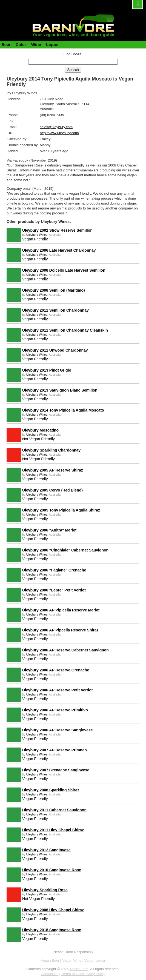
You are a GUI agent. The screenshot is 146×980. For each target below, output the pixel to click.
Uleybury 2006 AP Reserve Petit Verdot (58, 690)
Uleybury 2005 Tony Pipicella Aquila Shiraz (61, 510)
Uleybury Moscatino (40, 430)
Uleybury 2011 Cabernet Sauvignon (54, 810)
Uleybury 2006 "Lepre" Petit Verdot (54, 590)
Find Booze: (73, 54)
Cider (21, 44)
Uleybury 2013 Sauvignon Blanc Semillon (60, 390)
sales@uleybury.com (56, 127)
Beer (6, 44)
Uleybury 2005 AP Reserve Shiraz (53, 470)
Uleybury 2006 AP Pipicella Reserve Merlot (61, 610)
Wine (36, 44)
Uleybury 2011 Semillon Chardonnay (55, 310)
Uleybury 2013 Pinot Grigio (47, 370)
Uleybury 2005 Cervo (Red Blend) (52, 490)
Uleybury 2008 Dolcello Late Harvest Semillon (64, 270)
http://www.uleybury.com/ (59, 133)
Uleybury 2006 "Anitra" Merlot (49, 530)
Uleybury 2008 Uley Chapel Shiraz (53, 910)
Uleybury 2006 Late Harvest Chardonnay (59, 250)
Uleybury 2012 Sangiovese (46, 850)
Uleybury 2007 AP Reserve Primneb (55, 750)
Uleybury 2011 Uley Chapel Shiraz (53, 830)
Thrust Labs (79, 969)
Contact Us (50, 974)
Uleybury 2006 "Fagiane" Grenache (54, 570)
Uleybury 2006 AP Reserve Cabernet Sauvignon (65, 650)
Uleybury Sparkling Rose (45, 890)
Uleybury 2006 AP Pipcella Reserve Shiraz (60, 630)
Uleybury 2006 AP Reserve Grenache (56, 670)
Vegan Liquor (95, 960)
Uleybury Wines (37, 235)
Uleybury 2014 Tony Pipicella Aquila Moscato (63, 410)
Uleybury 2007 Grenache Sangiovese (56, 770)
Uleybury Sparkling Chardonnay (51, 450)
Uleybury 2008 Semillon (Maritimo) (54, 290)
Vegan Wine (72, 960)
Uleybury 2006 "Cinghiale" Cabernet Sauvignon (65, 550)
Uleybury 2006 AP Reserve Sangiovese (58, 730)
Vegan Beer (50, 960)
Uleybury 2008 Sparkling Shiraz (51, 790)
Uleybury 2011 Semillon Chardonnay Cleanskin (65, 330)
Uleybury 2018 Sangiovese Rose (52, 930)
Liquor (52, 44)
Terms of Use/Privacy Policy (83, 974)
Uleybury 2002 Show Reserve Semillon (57, 230)
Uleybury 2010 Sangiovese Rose (52, 870)
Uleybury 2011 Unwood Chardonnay (55, 350)
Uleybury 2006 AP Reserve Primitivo (55, 710)
